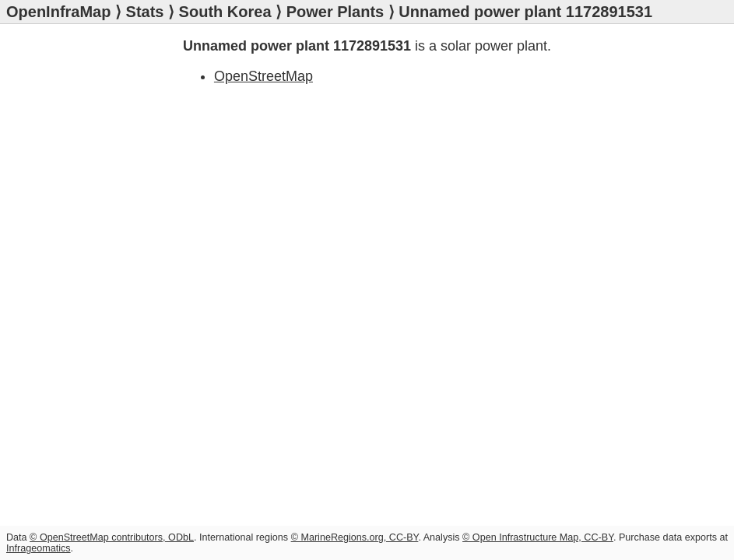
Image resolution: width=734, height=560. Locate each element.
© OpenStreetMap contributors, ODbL (112, 537)
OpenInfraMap (58, 12)
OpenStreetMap (263, 76)
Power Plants (335, 12)
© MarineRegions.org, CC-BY (355, 537)
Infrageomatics (39, 548)
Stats (145, 12)
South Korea (225, 12)
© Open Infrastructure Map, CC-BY (538, 537)
